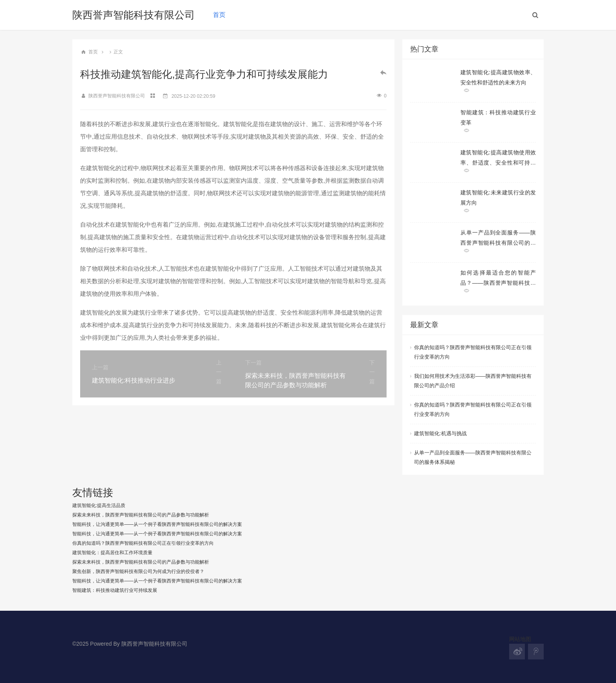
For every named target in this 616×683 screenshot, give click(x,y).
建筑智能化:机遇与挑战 (440, 433)
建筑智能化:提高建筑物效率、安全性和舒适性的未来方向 (498, 77)
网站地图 (520, 639)
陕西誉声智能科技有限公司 (134, 15)
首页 (219, 15)
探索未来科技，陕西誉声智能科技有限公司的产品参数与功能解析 (141, 515)
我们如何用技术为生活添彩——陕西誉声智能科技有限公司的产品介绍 (473, 381)
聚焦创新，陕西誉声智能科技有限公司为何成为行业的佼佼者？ (138, 571)
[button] (535, 15)
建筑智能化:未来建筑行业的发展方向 (498, 198)
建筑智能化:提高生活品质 (99, 505)
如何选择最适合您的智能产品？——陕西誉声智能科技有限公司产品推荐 (498, 278)
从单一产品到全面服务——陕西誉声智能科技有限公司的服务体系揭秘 (498, 238)
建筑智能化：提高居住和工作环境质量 (112, 553)
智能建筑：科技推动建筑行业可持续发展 (115, 590)
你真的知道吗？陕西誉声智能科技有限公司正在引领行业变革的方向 (473, 352)
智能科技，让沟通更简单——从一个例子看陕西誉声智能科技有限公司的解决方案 (157, 524)
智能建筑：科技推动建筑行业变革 (498, 117)
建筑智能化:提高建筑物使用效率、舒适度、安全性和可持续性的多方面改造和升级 (498, 158)
